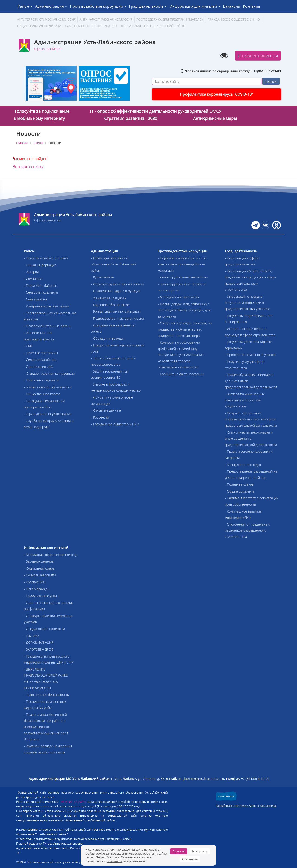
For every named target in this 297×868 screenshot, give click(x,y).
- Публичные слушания (42, 380)
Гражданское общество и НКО (234, 19)
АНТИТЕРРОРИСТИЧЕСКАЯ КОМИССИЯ (46, 19)
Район (25, 6)
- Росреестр (100, 417)
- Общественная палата (42, 394)
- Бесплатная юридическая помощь (51, 555)
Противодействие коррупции (98, 6)
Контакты (251, 6)
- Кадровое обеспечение (110, 305)
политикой (114, 861)
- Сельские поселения (41, 292)
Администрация (51, 6)
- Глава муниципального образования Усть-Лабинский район (113, 264)
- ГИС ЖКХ (32, 636)
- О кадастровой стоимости (44, 629)
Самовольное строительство (91, 26)
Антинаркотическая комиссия (106, 19)
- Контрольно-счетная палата (46, 306)
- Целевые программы (41, 353)
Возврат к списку (28, 167)
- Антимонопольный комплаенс (48, 387)
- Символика (33, 279)
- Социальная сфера (39, 568)
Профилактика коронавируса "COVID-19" (216, 94)
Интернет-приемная (258, 56)
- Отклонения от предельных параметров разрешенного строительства (247, 530)
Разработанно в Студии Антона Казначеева (246, 806)
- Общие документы (240, 491)
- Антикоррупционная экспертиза (183, 277)
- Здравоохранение (39, 561)
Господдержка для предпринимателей (170, 19)
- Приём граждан (37, 589)
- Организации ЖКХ (39, 366)
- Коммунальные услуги (42, 596)
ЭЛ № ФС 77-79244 (73, 802)
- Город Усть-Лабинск (40, 286)
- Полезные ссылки (239, 484)
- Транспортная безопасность (46, 695)
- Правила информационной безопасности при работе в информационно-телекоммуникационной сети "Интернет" (46, 727)
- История (31, 272)
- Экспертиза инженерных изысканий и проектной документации (245, 400)
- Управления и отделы (109, 298)
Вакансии (232, 6)
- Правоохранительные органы (48, 326)
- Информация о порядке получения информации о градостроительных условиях (247, 303)
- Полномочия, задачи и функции (116, 291)
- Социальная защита (40, 575)
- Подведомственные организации (117, 318)
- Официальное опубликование (48, 414)
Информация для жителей (195, 6)
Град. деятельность (148, 6)
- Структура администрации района (117, 284)
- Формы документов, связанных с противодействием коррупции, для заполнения (184, 310)
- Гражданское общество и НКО (115, 424)
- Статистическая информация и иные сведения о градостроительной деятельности (251, 439)
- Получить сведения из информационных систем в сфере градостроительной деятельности (251, 419)
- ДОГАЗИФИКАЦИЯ (39, 642)
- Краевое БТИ (35, 582)
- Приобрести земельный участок (250, 355)
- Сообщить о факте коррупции (181, 374)
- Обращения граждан (108, 338)
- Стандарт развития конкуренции (49, 373)
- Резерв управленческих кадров (116, 311)
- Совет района (35, 299)
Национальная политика (39, 26)
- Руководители (102, 277)
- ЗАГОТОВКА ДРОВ (39, 649)
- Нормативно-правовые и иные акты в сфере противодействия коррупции (182, 264)
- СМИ (29, 346)
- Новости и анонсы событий (46, 258)
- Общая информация (40, 265)
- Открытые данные (106, 410)
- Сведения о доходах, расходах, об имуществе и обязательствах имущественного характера (185, 329)
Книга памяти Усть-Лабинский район (153, 26)
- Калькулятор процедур (243, 465)
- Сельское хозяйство (40, 360)
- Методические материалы (179, 297)
